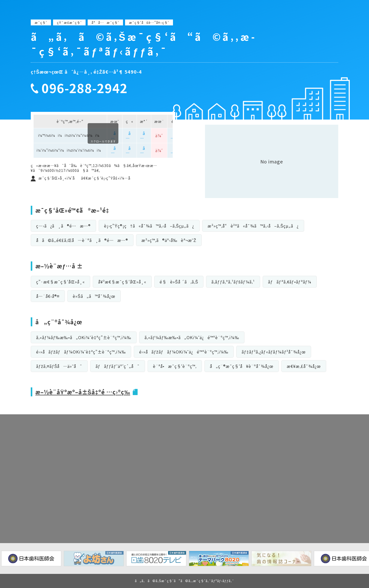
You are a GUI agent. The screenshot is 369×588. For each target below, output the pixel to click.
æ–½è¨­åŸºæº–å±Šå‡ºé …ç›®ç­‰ (83, 392)
